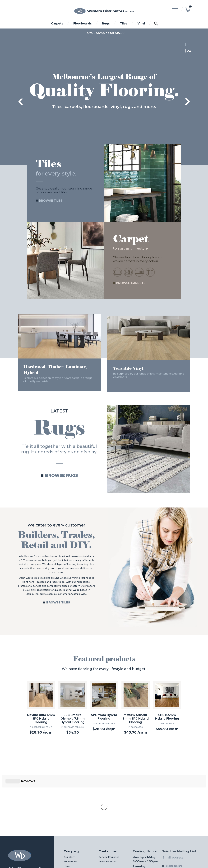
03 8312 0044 (107, 840)
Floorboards (83, 23)
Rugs (106, 23)
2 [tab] (190, 51)
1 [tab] (190, 45)
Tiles (124, 23)
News (67, 813)
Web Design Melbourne (169, 857)
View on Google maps (111, 825)
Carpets (57, 23)
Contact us (108, 798)
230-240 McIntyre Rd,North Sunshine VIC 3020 (111, 818)
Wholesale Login (76, 820)
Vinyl (141, 23)
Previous (21, 102)
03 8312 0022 (142, 840)
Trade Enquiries (108, 808)
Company (72, 798)
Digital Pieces (194, 857)
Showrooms (71, 808)
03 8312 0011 (73, 840)
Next (187, 102)
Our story (69, 804)
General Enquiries (109, 804)
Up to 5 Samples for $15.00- (105, 33)
